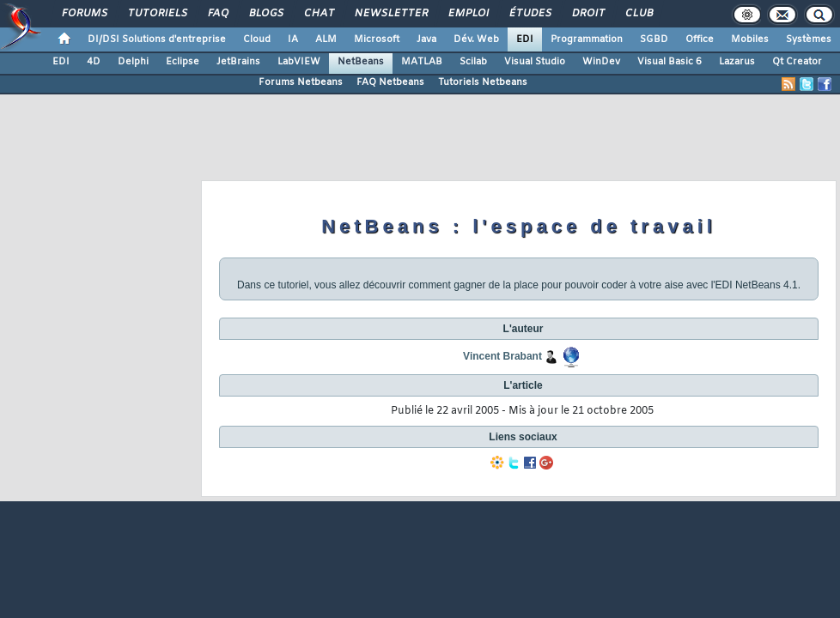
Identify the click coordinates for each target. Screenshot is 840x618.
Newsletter (390, 14)
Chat (318, 14)
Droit (587, 14)
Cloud (257, 39)
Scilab (473, 62)
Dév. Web (476, 39)
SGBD (654, 39)
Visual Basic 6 (670, 62)
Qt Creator (797, 62)
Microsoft (377, 39)
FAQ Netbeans (390, 82)
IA (293, 39)
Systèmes (809, 39)
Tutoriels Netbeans (483, 82)
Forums (84, 14)
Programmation (587, 39)
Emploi (468, 14)
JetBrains (238, 62)
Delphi (133, 62)
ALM (326, 39)
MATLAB (422, 62)
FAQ (217, 14)
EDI (525, 39)
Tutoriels (157, 14)
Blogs (265, 14)
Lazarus (737, 62)
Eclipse (183, 62)
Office (700, 39)
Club (638, 14)
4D (94, 62)
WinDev (601, 62)
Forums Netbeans (301, 82)
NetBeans (361, 62)
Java (426, 39)
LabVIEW (299, 62)
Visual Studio (535, 62)
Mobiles (750, 39)
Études (530, 14)
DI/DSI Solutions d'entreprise (157, 39)
